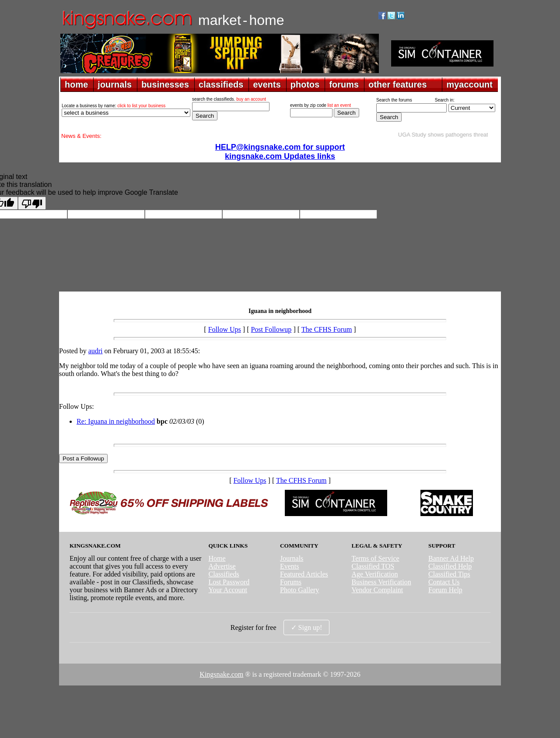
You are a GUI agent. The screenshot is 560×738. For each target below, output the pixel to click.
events (267, 84)
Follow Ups (225, 329)
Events (290, 566)
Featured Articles (304, 574)
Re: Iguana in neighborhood (116, 421)
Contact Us (444, 582)
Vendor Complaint (378, 590)
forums (344, 84)
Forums (291, 582)
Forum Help (445, 590)
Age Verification (375, 574)
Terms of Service (376, 558)
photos (305, 84)
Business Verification (381, 582)
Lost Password (229, 582)
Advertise (222, 566)
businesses (165, 84)
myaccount (469, 84)
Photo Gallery (299, 590)
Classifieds (224, 574)
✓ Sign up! (307, 627)
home (76, 84)
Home (217, 558)
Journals (292, 558)
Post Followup (271, 329)
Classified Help (450, 566)
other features (397, 84)
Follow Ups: (77, 406)
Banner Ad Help (451, 558)
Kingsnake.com (221, 674)
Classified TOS (373, 566)
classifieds (221, 84)
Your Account (228, 590)
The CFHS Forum (327, 329)
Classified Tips (449, 574)
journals (115, 84)
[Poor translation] (32, 203)
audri (96, 351)
